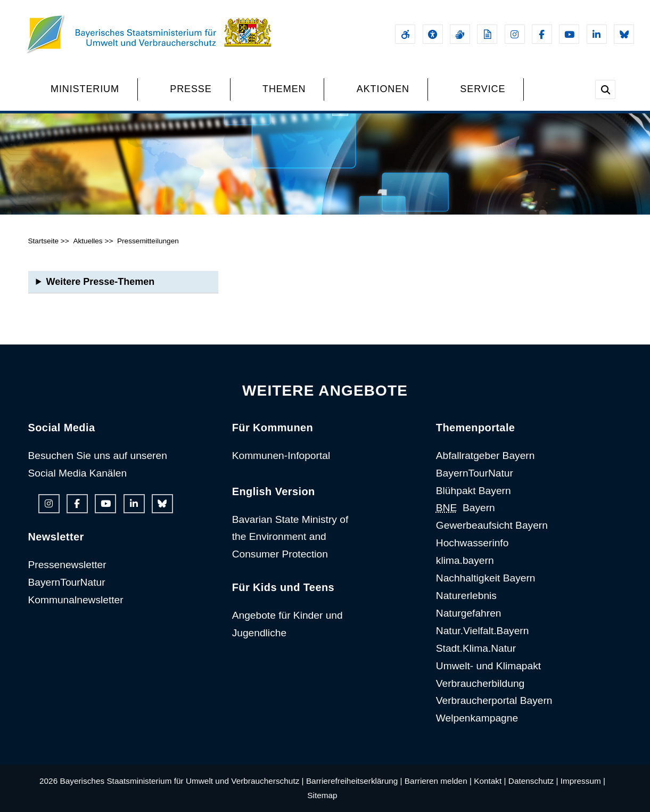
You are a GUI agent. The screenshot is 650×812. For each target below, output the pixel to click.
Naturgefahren (469, 613)
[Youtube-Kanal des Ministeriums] (569, 34)
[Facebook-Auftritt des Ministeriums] (542, 34)
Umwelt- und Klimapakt (488, 666)
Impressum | (583, 781)
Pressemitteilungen (148, 241)
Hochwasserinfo (472, 543)
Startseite (44, 241)
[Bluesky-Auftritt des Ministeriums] (624, 34)
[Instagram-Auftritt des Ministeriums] (515, 34)
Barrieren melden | (438, 781)
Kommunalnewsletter (76, 600)
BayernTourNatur (67, 582)
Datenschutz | (533, 781)
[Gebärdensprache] (460, 34)
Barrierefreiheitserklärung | (354, 781)
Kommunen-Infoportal (281, 456)
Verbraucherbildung (480, 683)
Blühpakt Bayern (474, 491)
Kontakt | (490, 781)
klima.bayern (465, 560)
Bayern (466, 508)
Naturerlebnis (466, 596)
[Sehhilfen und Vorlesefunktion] (433, 34)
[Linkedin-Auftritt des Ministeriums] (597, 34)
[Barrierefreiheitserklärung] (405, 34)
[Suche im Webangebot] (605, 89)
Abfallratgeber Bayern (486, 456)
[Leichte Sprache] (487, 34)
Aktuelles (88, 241)
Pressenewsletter (67, 565)
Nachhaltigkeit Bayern (486, 578)
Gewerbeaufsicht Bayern (492, 525)
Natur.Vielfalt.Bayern (483, 631)
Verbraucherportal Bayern (494, 700)
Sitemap (322, 795)
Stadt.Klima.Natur (476, 648)
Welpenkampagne (477, 718)
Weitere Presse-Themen (101, 282)
